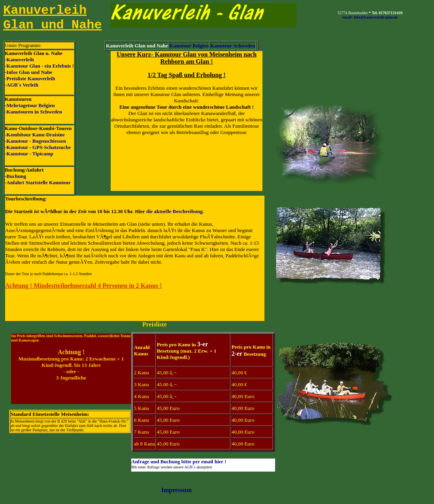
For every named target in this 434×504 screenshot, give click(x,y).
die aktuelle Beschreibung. (175, 211)
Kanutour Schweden (233, 46)
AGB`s (190, 467)
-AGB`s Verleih (22, 85)
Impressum (176, 490)
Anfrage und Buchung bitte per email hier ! (179, 462)
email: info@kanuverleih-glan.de (370, 17)
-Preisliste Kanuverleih (30, 78)
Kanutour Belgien (189, 46)
